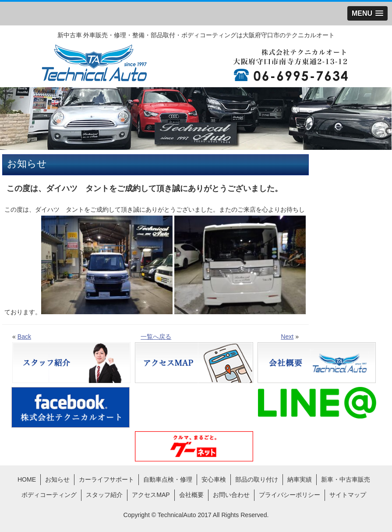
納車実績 (300, 479)
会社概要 (191, 495)
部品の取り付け (257, 479)
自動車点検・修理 (168, 479)
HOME (27, 479)
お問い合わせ (231, 495)
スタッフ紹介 (104, 495)
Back (24, 337)
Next (287, 337)
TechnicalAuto (177, 515)
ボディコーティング (49, 495)
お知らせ (57, 479)
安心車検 (214, 479)
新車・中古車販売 (346, 479)
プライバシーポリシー (290, 495)
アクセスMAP (151, 495)
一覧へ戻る (156, 337)
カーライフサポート (106, 479)
